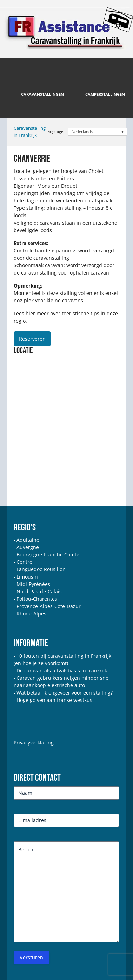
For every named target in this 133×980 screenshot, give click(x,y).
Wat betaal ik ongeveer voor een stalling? (65, 693)
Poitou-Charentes (37, 599)
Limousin (27, 577)
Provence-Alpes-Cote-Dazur (49, 606)
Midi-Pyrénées (33, 584)
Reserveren (32, 339)
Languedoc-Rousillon (41, 569)
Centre (24, 562)
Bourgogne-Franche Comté (48, 555)
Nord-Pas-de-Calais (39, 591)
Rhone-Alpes (31, 614)
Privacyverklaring (34, 743)
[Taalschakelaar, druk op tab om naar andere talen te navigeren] (98, 132)
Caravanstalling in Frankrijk (30, 131)
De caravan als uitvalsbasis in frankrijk (62, 670)
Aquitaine (28, 540)
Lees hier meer (31, 313)
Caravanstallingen (42, 94)
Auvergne (28, 547)
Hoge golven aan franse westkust (55, 700)
